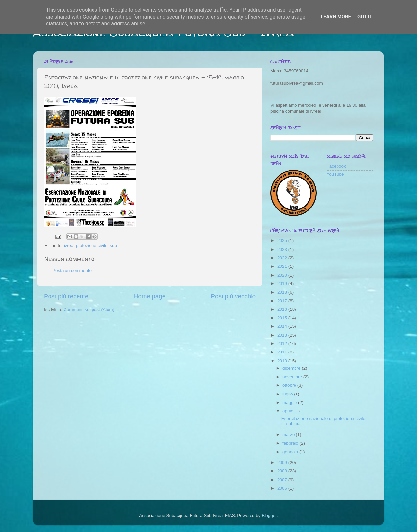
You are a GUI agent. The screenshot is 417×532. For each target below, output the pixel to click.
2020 (283, 275)
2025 (283, 241)
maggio (290, 403)
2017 (283, 301)
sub (113, 245)
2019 (283, 284)
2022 (283, 258)
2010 (283, 361)
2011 (283, 352)
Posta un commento (72, 271)
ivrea (69, 245)
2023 (283, 249)
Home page (150, 296)
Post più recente (66, 296)
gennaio (291, 452)
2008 (283, 471)
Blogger (269, 516)
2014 (283, 326)
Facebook (336, 166)
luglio (288, 394)
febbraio (291, 443)
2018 (283, 292)
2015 (283, 318)
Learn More (336, 17)
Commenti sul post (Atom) (89, 310)
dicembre (292, 368)
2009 (283, 462)
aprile (288, 411)
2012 (283, 344)
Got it (365, 17)
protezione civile (92, 245)
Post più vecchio (233, 296)
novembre (293, 377)
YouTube (335, 174)
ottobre (290, 385)
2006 (283, 488)
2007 (283, 480)
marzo (289, 434)
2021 (283, 266)
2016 (283, 309)
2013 (283, 335)
